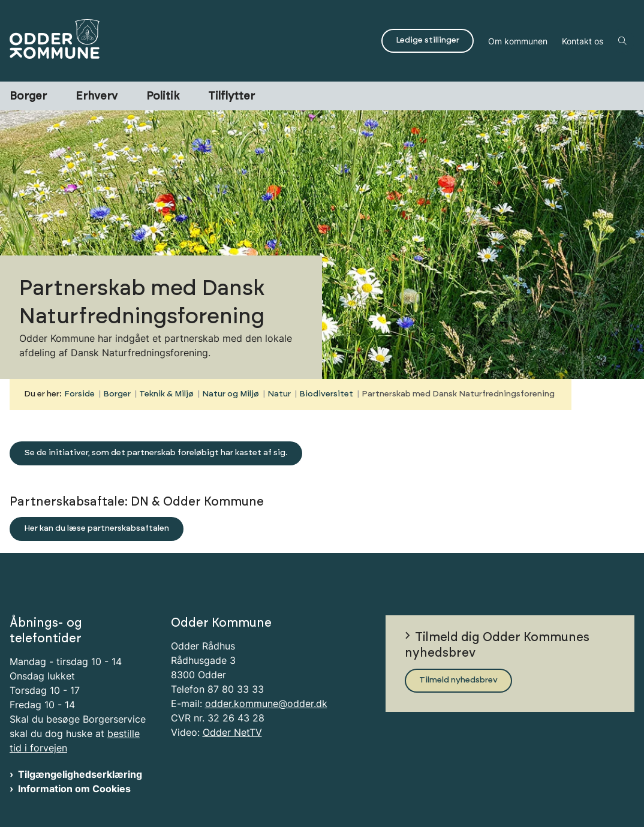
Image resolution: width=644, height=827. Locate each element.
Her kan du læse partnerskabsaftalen (97, 528)
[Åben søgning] (622, 41)
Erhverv (97, 97)
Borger (28, 97)
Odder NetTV (232, 732)
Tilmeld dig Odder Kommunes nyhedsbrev (497, 645)
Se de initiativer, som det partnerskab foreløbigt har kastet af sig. (156, 453)
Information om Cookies (74, 789)
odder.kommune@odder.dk (266, 703)
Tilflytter (231, 97)
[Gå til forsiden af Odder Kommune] (187, 41)
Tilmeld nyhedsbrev (458, 680)
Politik (163, 97)
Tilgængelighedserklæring (80, 774)
